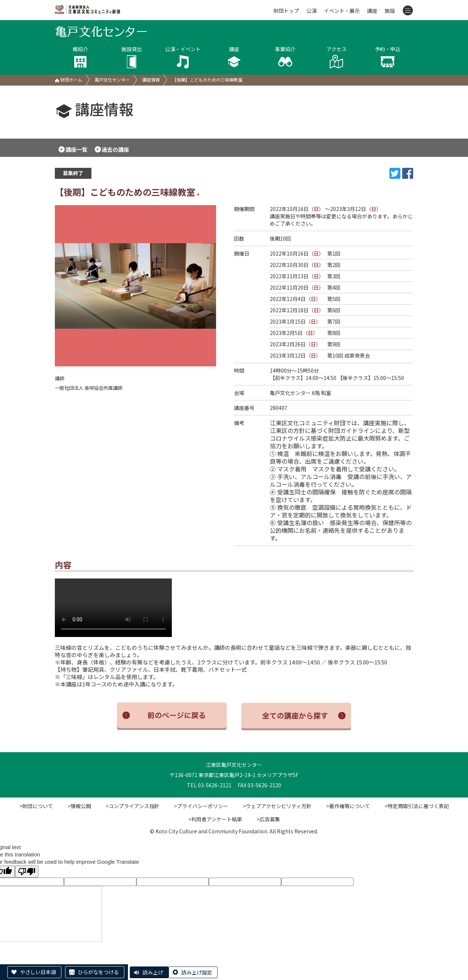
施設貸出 (132, 57)
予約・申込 (388, 57)
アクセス (336, 57)
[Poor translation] (27, 872)
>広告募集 (268, 819)
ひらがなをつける (98, 972)
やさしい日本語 (38, 972)
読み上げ (153, 972)
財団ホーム (69, 80)
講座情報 (151, 80)
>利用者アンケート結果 (215, 819)
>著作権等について (348, 806)
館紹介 (80, 57)
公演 (312, 11)
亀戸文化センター (112, 80)
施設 (390, 11)
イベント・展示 (342, 11)
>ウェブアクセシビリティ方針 (277, 806)
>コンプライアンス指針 (133, 806)
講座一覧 (76, 149)
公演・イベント (183, 57)
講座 (372, 11)
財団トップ (286, 11)
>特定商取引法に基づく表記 (417, 806)
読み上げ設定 (197, 972)
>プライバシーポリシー (201, 806)
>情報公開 (79, 806)
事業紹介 (285, 57)
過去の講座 (115, 149)
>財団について (36, 806)
